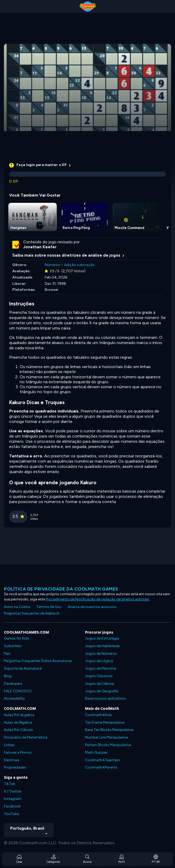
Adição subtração (79, 265)
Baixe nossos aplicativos (106, 698)
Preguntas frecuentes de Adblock (32, 613)
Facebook (12, 806)
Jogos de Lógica (99, 661)
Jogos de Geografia (102, 691)
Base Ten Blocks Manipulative (109, 730)
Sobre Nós (13, 646)
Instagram (13, 799)
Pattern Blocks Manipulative (108, 745)
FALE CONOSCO (18, 691)
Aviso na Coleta (17, 607)
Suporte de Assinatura (23, 668)
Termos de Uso (49, 607)
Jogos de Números (101, 654)
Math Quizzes (96, 752)
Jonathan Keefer (40, 247)
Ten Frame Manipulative (105, 722)
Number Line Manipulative (106, 737)
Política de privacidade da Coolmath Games (61, 589)
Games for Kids (17, 638)
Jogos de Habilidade (102, 646)
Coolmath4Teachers (103, 760)
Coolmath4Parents (101, 767)
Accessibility (14, 698)
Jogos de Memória (101, 668)
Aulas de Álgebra (18, 722)
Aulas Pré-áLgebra (19, 715)
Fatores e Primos (18, 752)
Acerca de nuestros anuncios (92, 607)
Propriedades (15, 767)
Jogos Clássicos (99, 676)
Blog (8, 676)
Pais (7, 654)
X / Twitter (13, 791)
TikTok (10, 784)
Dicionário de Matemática (26, 737)
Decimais (12, 760)
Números (52, 265)
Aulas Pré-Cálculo (19, 730)
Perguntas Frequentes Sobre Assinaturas (38, 661)
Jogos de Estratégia (102, 638)
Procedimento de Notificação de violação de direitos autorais (97, 599)
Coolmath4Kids (98, 715)
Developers (13, 684)
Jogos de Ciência (99, 684)
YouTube (11, 814)
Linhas (9, 745)
